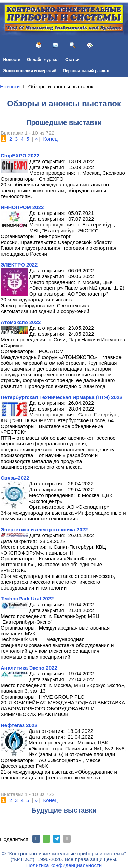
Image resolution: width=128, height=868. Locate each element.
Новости (12, 60)
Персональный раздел (86, 71)
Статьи (72, 60)
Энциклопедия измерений (30, 71)
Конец (51, 139)
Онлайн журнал (43, 60)
